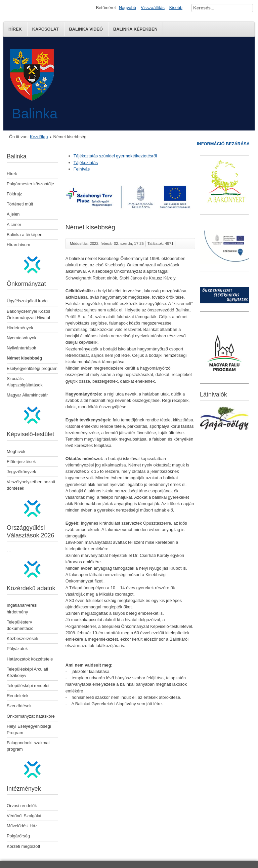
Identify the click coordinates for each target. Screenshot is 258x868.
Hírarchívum (18, 245)
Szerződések (19, 706)
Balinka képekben (135, 29)
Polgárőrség (18, 836)
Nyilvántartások (21, 348)
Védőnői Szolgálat (24, 816)
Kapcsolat (46, 29)
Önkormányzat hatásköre (31, 716)
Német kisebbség (24, 358)
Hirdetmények (20, 328)
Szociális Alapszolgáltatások (25, 382)
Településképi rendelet (28, 686)
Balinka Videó (86, 29)
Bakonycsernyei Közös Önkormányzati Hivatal (28, 314)
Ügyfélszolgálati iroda (27, 301)
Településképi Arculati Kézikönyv (27, 672)
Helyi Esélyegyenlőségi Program (29, 729)
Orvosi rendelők (22, 806)
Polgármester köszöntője (30, 184)
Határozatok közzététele (30, 659)
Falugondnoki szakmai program (28, 746)
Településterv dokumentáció (20, 625)
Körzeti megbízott (24, 846)
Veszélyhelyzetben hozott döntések (31, 485)
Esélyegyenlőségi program (32, 368)
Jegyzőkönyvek (21, 472)
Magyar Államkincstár (27, 395)
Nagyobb (127, 8)
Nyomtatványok (21, 338)
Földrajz (14, 194)
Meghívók (16, 451)
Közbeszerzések (23, 638)
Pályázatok (17, 649)
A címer (14, 224)
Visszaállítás (153, 8)
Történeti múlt (20, 204)
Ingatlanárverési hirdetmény (22, 608)
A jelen (13, 214)
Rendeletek (18, 696)
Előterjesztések (21, 462)
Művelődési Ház (22, 826)
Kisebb (176, 8)
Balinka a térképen (25, 235)
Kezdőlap (39, 137)
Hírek (15, 29)
